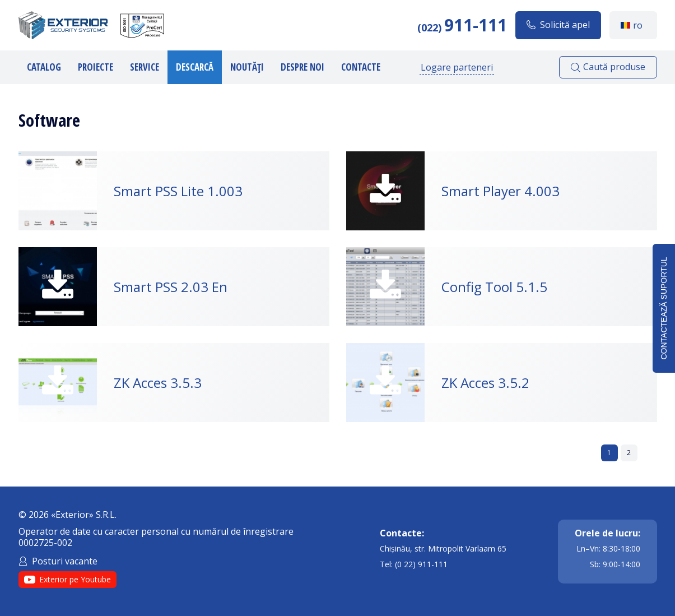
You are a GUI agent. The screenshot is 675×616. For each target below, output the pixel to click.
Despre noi (302, 67)
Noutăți (247, 67)
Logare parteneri (457, 67)
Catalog (44, 67)
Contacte (361, 67)
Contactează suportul (664, 308)
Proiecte (96, 67)
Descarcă (195, 67)
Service (145, 67)
